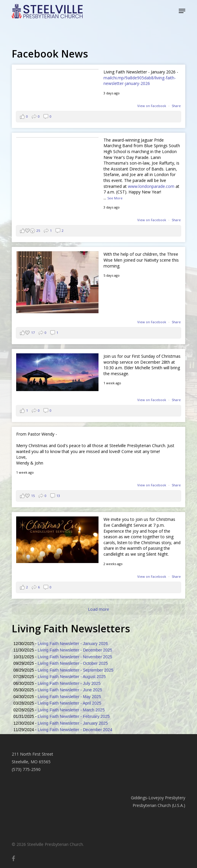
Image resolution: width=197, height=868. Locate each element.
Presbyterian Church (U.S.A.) (159, 805)
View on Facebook (152, 106)
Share (176, 106)
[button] (182, 11)
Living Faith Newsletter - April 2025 (69, 703)
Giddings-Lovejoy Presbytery (158, 798)
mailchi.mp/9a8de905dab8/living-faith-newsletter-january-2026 (140, 81)
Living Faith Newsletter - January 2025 (73, 723)
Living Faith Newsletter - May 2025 (69, 697)
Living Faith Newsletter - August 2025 (72, 677)
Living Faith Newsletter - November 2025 (75, 657)
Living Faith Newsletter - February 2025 (74, 716)
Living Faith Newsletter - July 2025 (69, 683)
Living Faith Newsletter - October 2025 (73, 663)
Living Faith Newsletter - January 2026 (73, 644)
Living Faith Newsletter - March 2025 (71, 710)
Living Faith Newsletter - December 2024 (75, 730)
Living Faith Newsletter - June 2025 (70, 690)
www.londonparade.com (151, 186)
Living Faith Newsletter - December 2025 (75, 650)
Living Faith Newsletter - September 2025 (76, 670)
